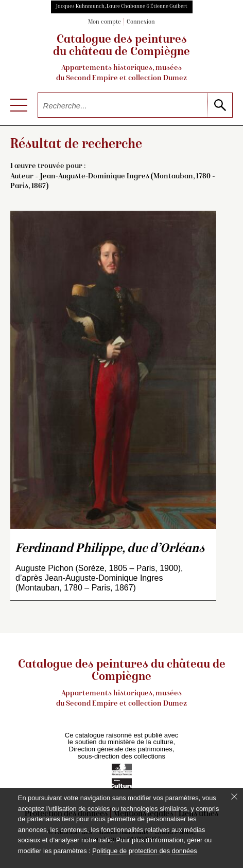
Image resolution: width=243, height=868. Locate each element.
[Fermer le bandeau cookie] (234, 797)
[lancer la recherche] (220, 105)
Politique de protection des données (144, 851)
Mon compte (105, 22)
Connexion (141, 22)
